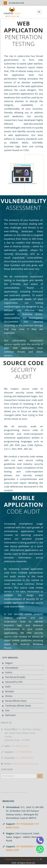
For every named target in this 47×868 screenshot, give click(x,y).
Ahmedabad (10, 668)
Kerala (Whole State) (14, 701)
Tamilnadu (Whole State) (16, 706)
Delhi (6, 687)
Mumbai (8, 691)
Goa (5, 710)
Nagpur (7, 663)
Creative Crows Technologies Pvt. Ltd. (22, 861)
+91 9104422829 (25, 824)
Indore (7, 672)
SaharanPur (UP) (12, 682)
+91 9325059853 (25, 846)
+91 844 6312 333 (16, 3)
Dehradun (9, 715)
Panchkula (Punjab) (13, 677)
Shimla (7, 696)
